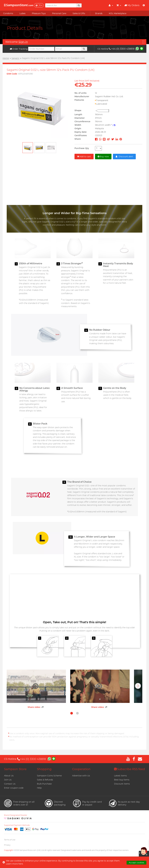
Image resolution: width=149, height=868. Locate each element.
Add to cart (84, 157)
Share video (34, 707)
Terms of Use (10, 840)
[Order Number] (41, 49)
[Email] (68, 49)
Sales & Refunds (45, 780)
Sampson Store (15, 769)
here (21, 864)
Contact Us (10, 784)
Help (39, 788)
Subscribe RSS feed (130, 769)
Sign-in (23, 42)
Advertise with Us (81, 776)
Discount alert (124, 157)
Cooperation (81, 769)
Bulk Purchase (44, 784)
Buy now (103, 157)
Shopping (44, 769)
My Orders (132, 5)
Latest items (120, 776)
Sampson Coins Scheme (49, 776)
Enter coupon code (14, 788)
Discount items (122, 784)
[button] (138, 686)
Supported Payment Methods (17, 825)
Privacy (7, 845)
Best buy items (122, 780)
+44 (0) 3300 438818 (122, 49)
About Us (9, 776)
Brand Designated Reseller (16, 815)
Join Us (8, 780)
